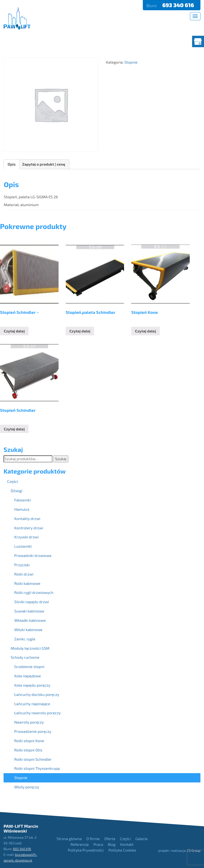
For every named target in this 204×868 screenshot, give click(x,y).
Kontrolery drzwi (29, 528)
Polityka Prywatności (86, 850)
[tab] (12, 164)
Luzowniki (23, 546)
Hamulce (22, 509)
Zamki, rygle (25, 639)
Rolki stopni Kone (29, 741)
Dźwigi (17, 491)
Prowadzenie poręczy (33, 731)
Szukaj (61, 459)
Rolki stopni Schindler (33, 759)
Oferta (110, 839)
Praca (98, 844)
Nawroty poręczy (29, 722)
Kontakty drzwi (27, 518)
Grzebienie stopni (29, 666)
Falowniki (22, 500)
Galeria (142, 839)
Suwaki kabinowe (29, 611)
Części (13, 481)
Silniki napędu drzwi (32, 602)
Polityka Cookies (122, 850)
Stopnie (21, 778)
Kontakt (127, 844)
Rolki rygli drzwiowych (34, 592)
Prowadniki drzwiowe (33, 555)
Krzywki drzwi (26, 537)
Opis (12, 164)
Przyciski (22, 565)
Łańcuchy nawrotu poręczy (37, 713)
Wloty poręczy (27, 787)
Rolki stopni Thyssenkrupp (37, 768)
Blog (112, 844)
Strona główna (69, 839)
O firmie (93, 839)
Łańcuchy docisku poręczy (37, 694)
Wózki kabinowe (28, 630)
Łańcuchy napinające (32, 704)
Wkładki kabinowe (30, 620)
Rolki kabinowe (27, 583)
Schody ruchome (25, 657)
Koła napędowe (28, 676)
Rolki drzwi (24, 574)
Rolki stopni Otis (28, 750)
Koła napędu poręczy (32, 685)
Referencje (80, 844)
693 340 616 (179, 5)
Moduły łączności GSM (30, 648)
